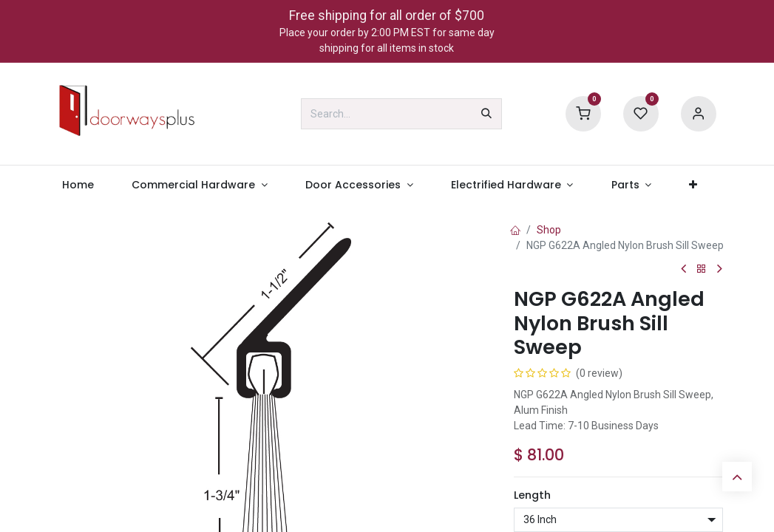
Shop (549, 230)
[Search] (486, 114)
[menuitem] (78, 185)
